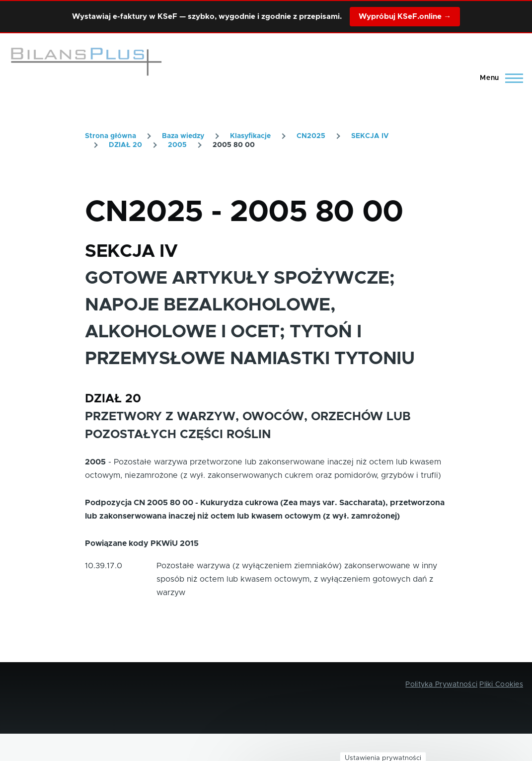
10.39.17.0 (104, 566)
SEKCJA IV (370, 136)
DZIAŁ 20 (125, 145)
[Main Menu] (498, 78)
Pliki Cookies (501, 685)
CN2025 (311, 136)
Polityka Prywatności (441, 685)
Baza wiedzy (183, 136)
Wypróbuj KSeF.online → (405, 17)
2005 (177, 145)
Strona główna (111, 136)
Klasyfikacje (250, 136)
